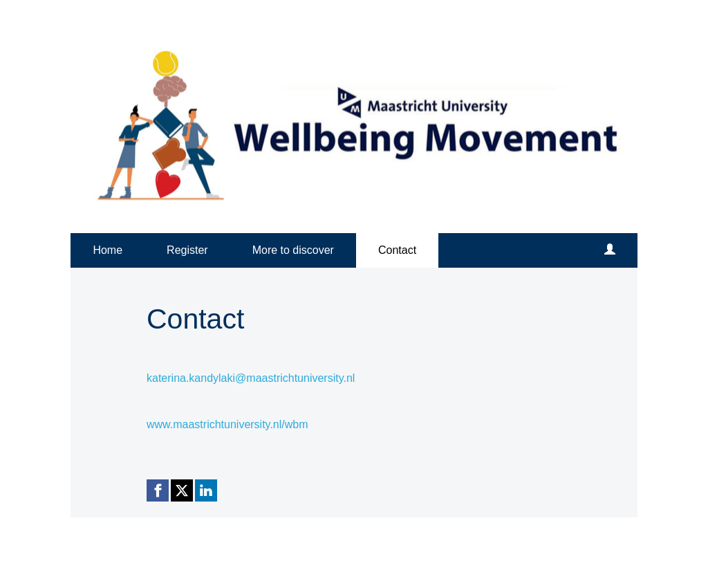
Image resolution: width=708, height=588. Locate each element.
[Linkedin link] (206, 490)
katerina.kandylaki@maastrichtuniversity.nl (251, 378)
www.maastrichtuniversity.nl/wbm (227, 424)
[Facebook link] (158, 490)
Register (187, 250)
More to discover (293, 250)
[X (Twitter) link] (182, 490)
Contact (397, 250)
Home (108, 250)
